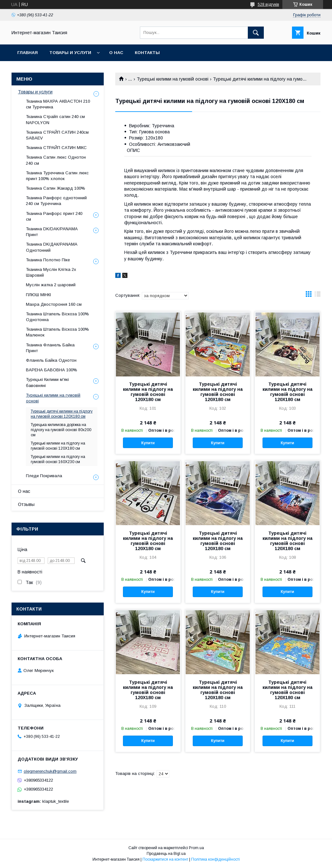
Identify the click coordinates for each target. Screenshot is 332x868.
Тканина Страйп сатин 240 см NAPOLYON (55, 119)
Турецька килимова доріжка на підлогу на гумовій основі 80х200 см (61, 430)
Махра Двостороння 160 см (54, 304)
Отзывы (26, 504)
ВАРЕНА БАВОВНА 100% (52, 370)
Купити (148, 443)
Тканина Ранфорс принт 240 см (54, 216)
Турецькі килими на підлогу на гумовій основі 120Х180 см (58, 446)
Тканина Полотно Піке (48, 260)
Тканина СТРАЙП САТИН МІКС (56, 148)
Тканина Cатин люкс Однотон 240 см (56, 160)
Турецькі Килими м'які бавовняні (47, 382)
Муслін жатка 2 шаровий (51, 285)
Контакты (147, 53)
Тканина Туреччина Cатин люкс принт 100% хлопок (57, 176)
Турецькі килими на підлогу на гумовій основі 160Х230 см (58, 459)
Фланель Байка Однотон (51, 360)
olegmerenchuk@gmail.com (50, 771)
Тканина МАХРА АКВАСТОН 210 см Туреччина (58, 104)
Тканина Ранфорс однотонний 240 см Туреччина (56, 201)
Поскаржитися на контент (165, 859)
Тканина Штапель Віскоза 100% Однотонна (57, 317)
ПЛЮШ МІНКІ (38, 295)
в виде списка (318, 296)
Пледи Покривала (44, 476)
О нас (116, 53)
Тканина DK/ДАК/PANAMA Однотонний (52, 247)
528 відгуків (268, 4)
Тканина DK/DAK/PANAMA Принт (52, 232)
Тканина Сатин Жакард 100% (56, 188)
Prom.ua (196, 848)
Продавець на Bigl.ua (166, 854)
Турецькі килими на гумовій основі (173, 79)
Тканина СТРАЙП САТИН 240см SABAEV (57, 135)
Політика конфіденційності (215, 859)
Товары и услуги (70, 53)
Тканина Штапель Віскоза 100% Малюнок (57, 332)
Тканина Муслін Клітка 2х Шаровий (51, 272)
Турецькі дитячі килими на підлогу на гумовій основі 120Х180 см (148, 392)
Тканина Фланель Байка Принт (50, 348)
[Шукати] (256, 33)
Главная (28, 53)
